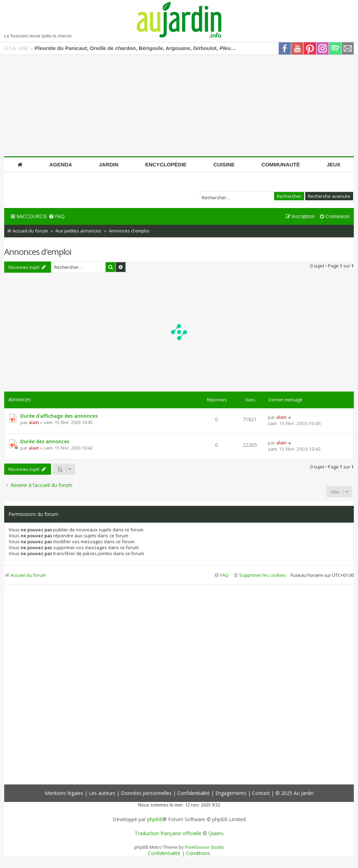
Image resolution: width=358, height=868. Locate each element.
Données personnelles (146, 793)
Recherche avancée (329, 196)
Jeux (333, 164)
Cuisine (224, 164)
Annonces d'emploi (38, 252)
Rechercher (289, 196)
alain (34, 422)
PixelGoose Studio (205, 847)
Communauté (281, 164)
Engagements (231, 793)
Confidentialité (194, 793)
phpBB (155, 819)
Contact (261, 793)
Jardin (109, 164)
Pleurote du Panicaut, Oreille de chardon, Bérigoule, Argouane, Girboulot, (136, 48)
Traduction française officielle (168, 833)
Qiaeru (216, 833)
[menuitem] (57, 217)
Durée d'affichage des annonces (59, 416)
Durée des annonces (45, 441)
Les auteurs (102, 793)
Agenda (61, 164)
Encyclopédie (166, 164)
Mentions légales (64, 793)
